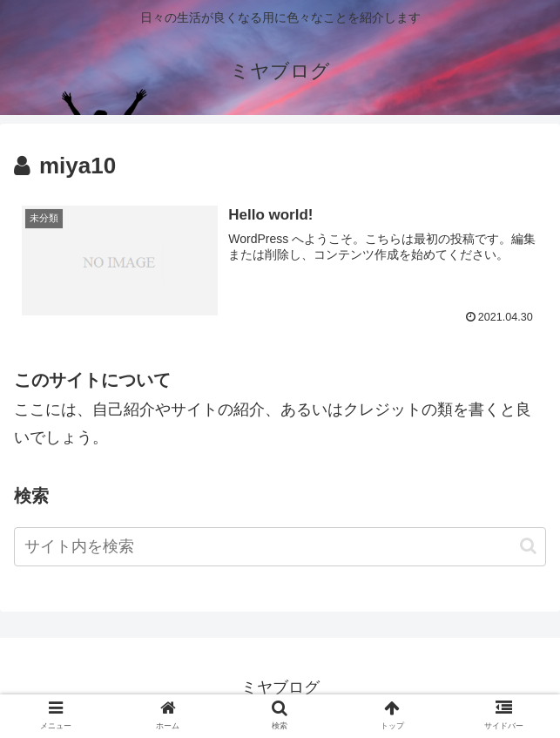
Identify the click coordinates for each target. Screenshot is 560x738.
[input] (280, 547)
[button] (528, 546)
